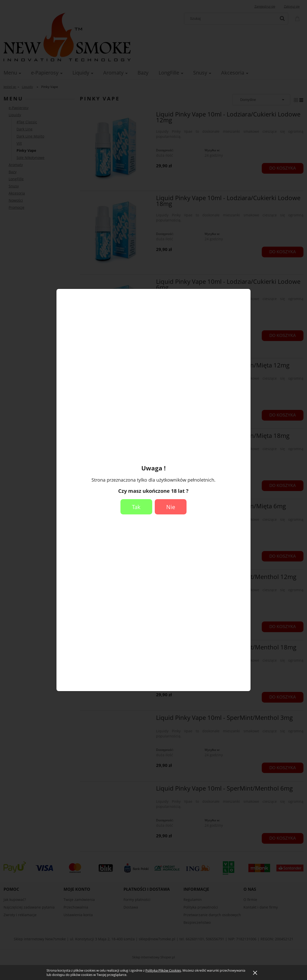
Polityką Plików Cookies (163, 970)
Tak (136, 507)
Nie (171, 507)
